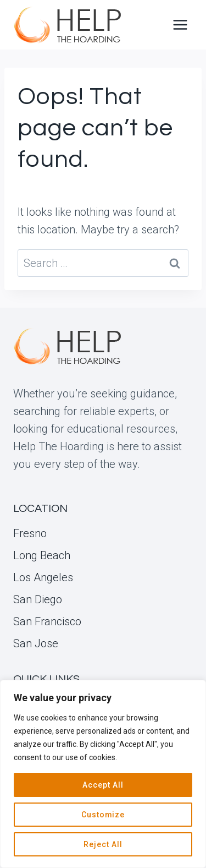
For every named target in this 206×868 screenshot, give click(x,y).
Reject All (103, 844)
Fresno (30, 533)
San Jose (36, 643)
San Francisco (47, 621)
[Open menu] (180, 24)
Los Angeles (43, 577)
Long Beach (42, 555)
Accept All (103, 785)
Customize (103, 815)
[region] (103, 774)
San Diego (38, 599)
